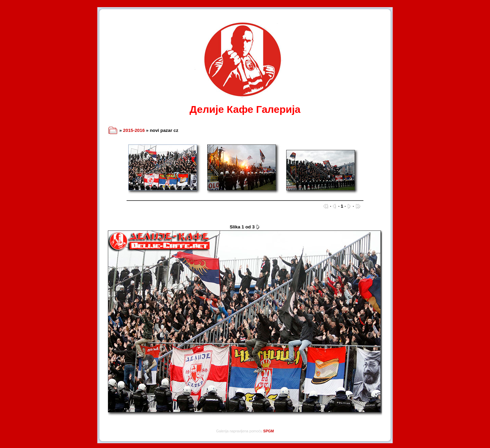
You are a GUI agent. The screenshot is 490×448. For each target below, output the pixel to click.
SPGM (269, 431)
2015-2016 (134, 130)
